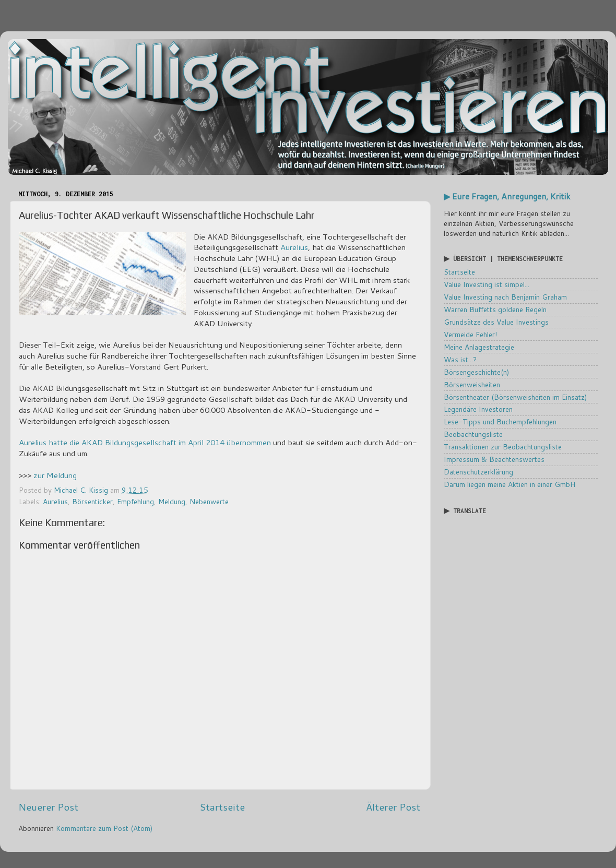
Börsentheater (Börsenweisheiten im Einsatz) (515, 397)
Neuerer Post (48, 807)
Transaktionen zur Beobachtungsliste (503, 447)
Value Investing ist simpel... (487, 284)
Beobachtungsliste (473, 434)
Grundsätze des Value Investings (496, 322)
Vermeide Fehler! (470, 334)
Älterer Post (393, 807)
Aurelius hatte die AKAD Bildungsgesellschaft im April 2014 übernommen (145, 442)
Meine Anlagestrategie (479, 347)
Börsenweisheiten (472, 384)
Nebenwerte (209, 501)
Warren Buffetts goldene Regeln (495, 309)
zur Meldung (55, 475)
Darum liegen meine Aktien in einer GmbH (510, 484)
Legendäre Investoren (478, 409)
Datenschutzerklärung (478, 472)
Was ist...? (460, 359)
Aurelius (294, 247)
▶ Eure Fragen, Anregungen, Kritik (507, 196)
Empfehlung (135, 501)
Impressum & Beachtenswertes (494, 459)
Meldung (172, 501)
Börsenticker (92, 501)
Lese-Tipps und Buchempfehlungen (500, 421)
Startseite (222, 807)
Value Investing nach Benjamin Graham (505, 297)
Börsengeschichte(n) (476, 372)
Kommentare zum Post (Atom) (104, 828)
